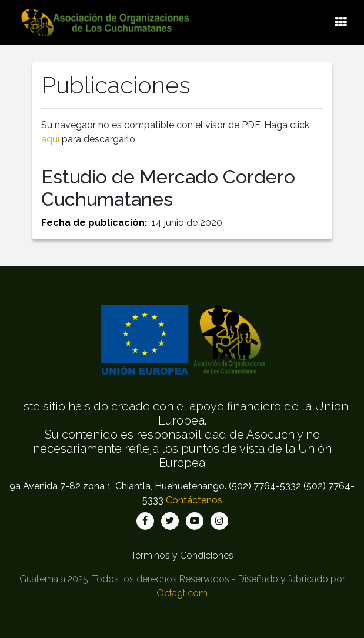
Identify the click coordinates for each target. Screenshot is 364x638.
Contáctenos (194, 500)
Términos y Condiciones (182, 555)
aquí (50, 139)
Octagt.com (182, 593)
